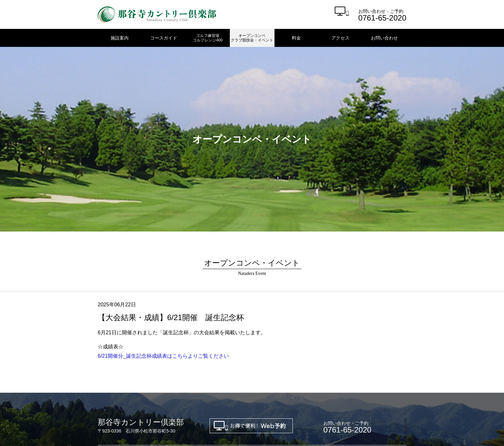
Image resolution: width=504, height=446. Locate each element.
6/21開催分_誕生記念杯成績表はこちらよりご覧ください (163, 267)
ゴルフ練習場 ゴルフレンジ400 (195, 372)
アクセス (340, 38)
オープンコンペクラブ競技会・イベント (252, 38)
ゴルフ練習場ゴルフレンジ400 (208, 38)
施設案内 (120, 38)
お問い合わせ (384, 38)
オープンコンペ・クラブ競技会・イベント (280, 372)
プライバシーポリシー (194, 379)
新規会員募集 (111, 379)
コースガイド (164, 38)
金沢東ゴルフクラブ (164, 401)
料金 (296, 38)
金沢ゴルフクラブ (116, 401)
